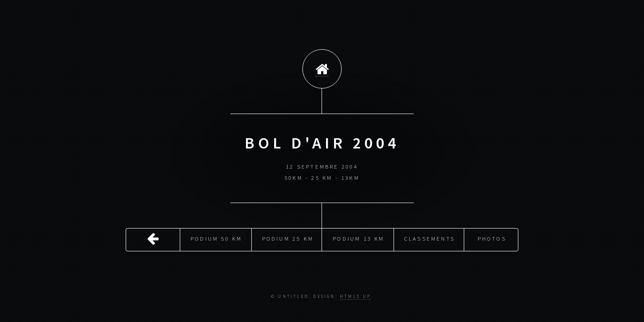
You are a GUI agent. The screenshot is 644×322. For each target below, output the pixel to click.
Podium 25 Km (288, 238)
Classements (430, 238)
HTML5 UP (355, 297)
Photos (492, 238)
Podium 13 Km (358, 238)
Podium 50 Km (216, 238)
